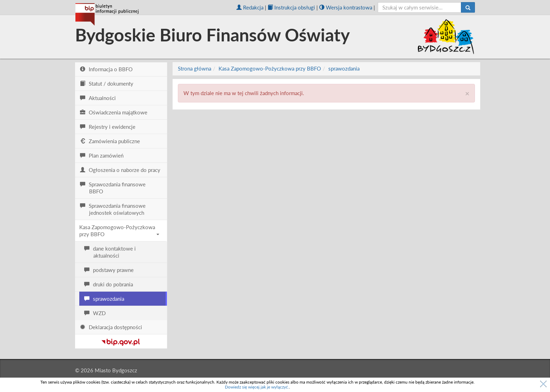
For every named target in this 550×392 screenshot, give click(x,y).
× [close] (467, 93)
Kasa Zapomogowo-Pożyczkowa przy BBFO (119, 231)
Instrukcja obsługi (291, 7)
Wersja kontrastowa (346, 7)
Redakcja (250, 7)
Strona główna (194, 68)
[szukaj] (420, 7)
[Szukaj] (468, 7)
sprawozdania (344, 68)
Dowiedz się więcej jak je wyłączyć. (257, 387)
